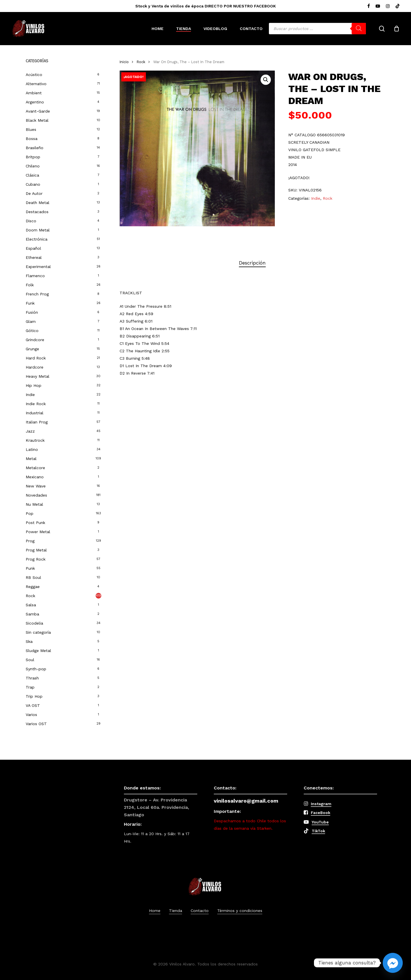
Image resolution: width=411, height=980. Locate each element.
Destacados (37, 212)
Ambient (34, 93)
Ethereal (34, 257)
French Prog (37, 294)
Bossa (32, 139)
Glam (31, 321)
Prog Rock (36, 559)
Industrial (35, 413)
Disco (31, 221)
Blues (31, 129)
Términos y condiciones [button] (240, 911)
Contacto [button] (200, 911)
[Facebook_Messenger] (393, 963)
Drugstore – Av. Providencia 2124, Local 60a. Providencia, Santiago (157, 807)
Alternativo (36, 84)
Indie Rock (36, 404)
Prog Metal (36, 550)
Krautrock (35, 440)
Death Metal (38, 203)
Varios (31, 715)
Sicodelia (34, 623)
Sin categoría (38, 632)
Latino (32, 449)
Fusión (32, 312)
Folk (30, 285)
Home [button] (155, 911)
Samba (32, 614)
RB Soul (33, 577)
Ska (29, 641)
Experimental (38, 267)
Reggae (33, 587)
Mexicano (35, 477)
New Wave (36, 486)
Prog (30, 541)
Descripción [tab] (252, 263)
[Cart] (396, 29)
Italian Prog (37, 422)
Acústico (34, 75)
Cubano (33, 184)
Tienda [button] (176, 911)
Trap (30, 687)
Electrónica (37, 239)
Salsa (31, 605)
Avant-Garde (38, 111)
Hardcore (35, 367)
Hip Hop (34, 385)
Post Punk (35, 523)
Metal (31, 459)
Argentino (35, 102)
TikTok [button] (318, 831)
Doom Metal (38, 230)
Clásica (32, 175)
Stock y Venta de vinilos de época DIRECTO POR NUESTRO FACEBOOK (205, 6)
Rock (30, 596)
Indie (30, 395)
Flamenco (35, 276)
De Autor (34, 193)
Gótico (32, 331)
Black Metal (37, 120)
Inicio (124, 62)
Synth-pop (36, 669)
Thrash (32, 678)
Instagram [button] (321, 804)
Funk (30, 303)
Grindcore (35, 340)
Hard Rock (36, 358)
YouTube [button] (320, 822)
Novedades (36, 495)
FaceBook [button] (321, 813)
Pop (30, 513)
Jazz (30, 431)
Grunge (32, 349)
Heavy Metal (38, 376)
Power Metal (38, 532)
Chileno (33, 166)
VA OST (33, 705)
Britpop (33, 157)
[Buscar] (359, 29)
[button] (266, 80)
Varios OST (36, 724)
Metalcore (35, 468)
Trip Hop (34, 696)
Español (33, 248)
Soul (30, 660)
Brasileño (35, 148)
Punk (30, 568)
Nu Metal (34, 504)
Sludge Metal (38, 651)
